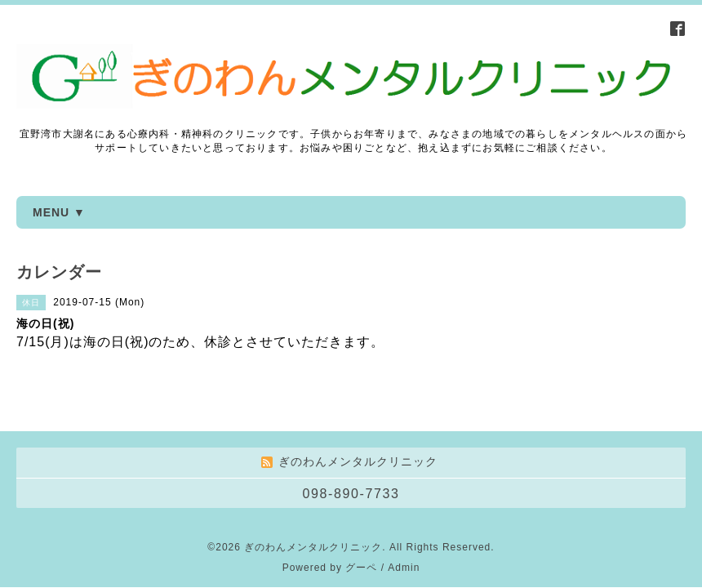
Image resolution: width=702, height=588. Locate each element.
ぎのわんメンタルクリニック (313, 514)
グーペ (361, 534)
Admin (404, 534)
